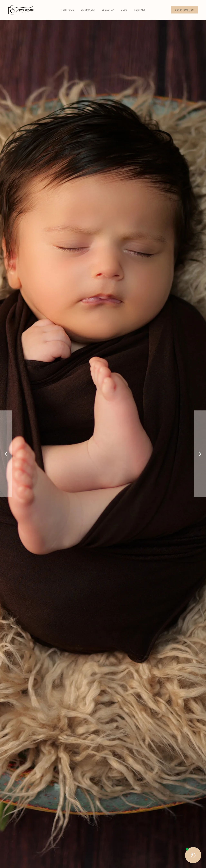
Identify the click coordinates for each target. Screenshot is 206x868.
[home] (21, 10)
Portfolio (68, 10)
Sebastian (108, 10)
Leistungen (88, 10)
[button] (6, 454)
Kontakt (140, 10)
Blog (124, 10)
